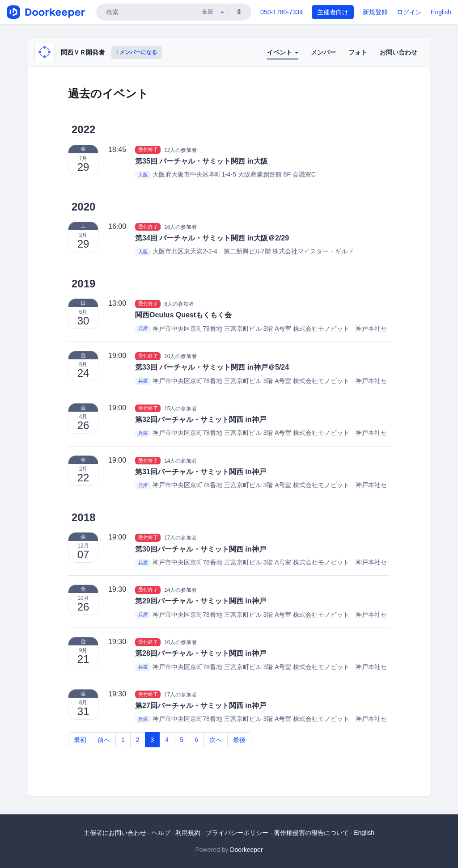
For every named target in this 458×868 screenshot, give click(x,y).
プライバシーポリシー (237, 833)
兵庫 (143, 329)
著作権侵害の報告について (311, 833)
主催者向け (333, 12)
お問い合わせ (399, 52)
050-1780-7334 (282, 12)
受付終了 (148, 150)
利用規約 (188, 833)
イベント (283, 52)
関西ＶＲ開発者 (83, 52)
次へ (216, 740)
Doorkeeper (246, 850)
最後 (239, 740)
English (441, 12)
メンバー (323, 52)
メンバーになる (136, 52)
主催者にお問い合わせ (115, 833)
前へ (104, 740)
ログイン (409, 12)
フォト (358, 52)
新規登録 (375, 12)
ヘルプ (161, 833)
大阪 (143, 175)
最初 (80, 740)
